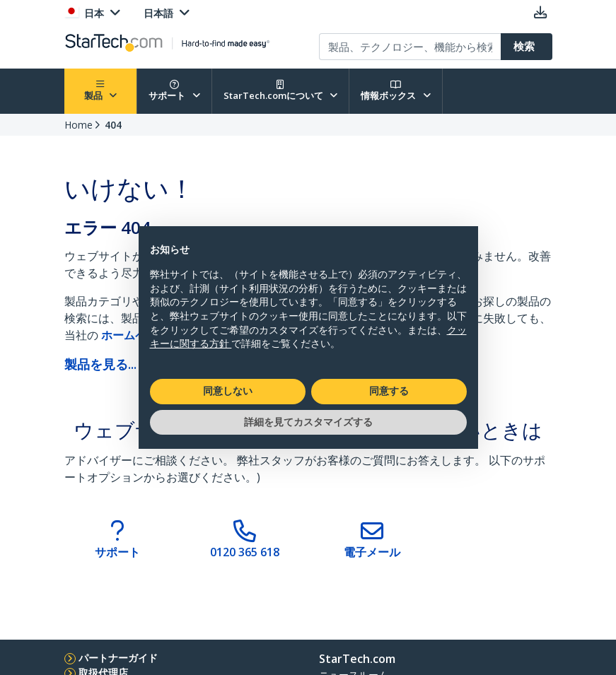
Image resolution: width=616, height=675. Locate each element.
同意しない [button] (228, 391)
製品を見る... (100, 364)
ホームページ (136, 335)
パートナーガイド (118, 658)
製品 (101, 91)
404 (113, 125)
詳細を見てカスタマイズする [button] (308, 422)
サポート (174, 91)
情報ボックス (396, 91)
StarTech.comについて (281, 91)
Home (79, 125)
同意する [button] (389, 391)
